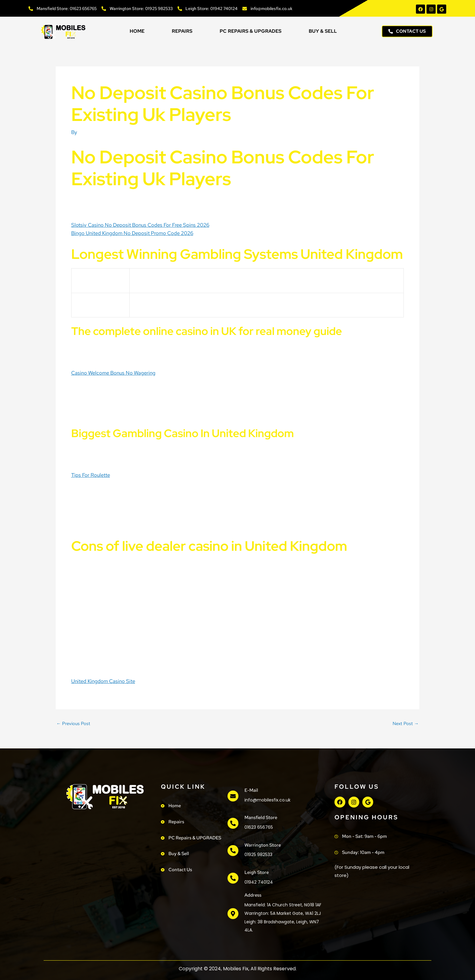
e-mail (251, 790)
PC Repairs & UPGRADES (251, 31)
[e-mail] (233, 796)
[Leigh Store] (233, 878)
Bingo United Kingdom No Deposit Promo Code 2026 (132, 233)
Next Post (406, 724)
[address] (233, 914)
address (253, 895)
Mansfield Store (261, 818)
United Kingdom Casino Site (103, 681)
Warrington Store (263, 845)
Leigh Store (257, 872)
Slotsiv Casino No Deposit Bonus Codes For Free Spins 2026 (140, 225)
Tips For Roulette (91, 475)
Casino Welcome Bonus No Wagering (113, 373)
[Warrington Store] (233, 851)
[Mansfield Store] (233, 823)
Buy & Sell (323, 31)
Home (137, 31)
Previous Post (73, 724)
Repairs (182, 31)
